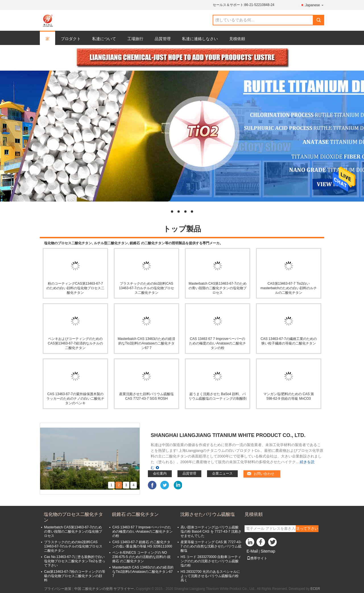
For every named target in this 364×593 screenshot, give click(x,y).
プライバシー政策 (58, 589)
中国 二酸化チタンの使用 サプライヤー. (105, 589)
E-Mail (252, 551)
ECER (315, 589)
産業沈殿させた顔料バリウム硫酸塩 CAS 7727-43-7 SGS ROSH (146, 396)
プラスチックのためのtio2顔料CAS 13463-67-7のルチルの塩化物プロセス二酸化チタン (146, 288)
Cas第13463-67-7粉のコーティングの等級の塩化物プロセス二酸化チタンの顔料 (75, 576)
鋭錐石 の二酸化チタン (135, 514)
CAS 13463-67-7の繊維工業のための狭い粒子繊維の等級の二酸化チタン (288, 341)
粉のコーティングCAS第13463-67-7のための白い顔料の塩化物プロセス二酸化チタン (75, 288)
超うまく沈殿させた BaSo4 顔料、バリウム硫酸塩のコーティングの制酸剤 (218, 396)
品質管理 (163, 39)
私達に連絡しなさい (200, 39)
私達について (104, 39)
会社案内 (160, 473)
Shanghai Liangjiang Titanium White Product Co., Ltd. (228, 435)
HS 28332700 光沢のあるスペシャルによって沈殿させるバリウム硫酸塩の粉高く (210, 576)
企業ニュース (222, 473)
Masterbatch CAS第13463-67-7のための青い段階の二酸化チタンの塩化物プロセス (218, 288)
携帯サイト (257, 558)
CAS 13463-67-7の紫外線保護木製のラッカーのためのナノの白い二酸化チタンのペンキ (75, 399)
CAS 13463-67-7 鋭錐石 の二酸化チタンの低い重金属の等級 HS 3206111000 (142, 544)
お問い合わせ (264, 474)
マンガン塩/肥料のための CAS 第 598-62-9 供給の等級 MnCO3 (289, 396)
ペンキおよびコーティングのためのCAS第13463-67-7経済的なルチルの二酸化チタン (75, 343)
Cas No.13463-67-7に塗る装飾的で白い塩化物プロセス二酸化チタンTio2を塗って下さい (75, 561)
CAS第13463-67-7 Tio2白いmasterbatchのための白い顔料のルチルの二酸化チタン (289, 288)
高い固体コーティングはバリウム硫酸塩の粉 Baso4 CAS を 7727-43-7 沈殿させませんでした (211, 532)
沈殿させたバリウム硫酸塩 (208, 514)
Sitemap (268, 551)
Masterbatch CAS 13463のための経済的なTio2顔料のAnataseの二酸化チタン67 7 (147, 343)
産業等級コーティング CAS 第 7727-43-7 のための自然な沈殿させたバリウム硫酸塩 (211, 546)
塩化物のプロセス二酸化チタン (73, 517)
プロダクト (71, 39)
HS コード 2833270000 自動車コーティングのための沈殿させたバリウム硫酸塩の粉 (211, 561)
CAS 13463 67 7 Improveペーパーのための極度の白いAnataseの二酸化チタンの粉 (218, 343)
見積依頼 (237, 39)
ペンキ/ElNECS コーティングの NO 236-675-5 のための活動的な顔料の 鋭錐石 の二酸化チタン (141, 557)
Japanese (315, 5)
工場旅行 (135, 39)
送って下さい (307, 529)
